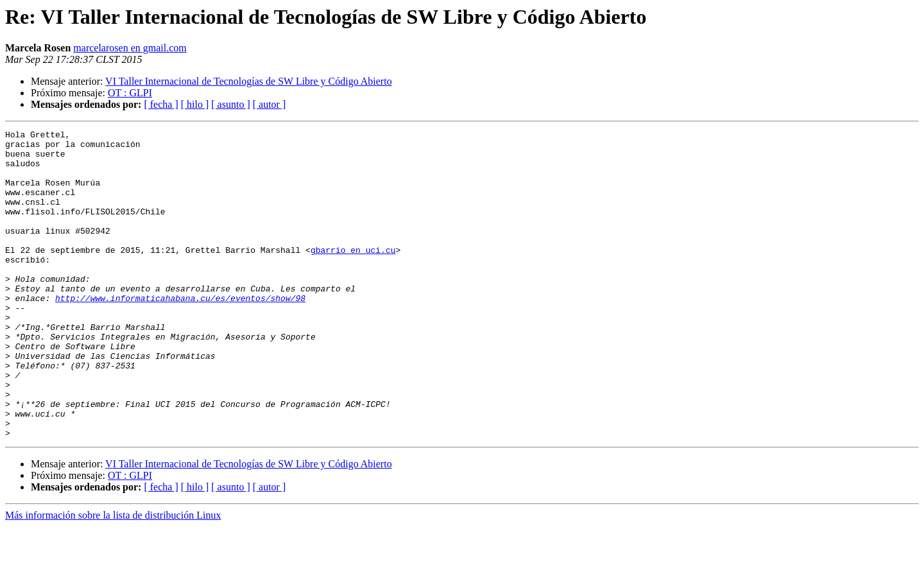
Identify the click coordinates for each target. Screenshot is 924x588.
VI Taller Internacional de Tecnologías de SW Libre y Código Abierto (249, 81)
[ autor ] (269, 104)
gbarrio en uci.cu (353, 275)
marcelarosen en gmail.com (130, 48)
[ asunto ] (230, 104)
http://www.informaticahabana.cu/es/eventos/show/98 (180, 333)
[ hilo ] (195, 104)
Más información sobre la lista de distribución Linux (113, 577)
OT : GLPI (130, 93)
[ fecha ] (161, 104)
